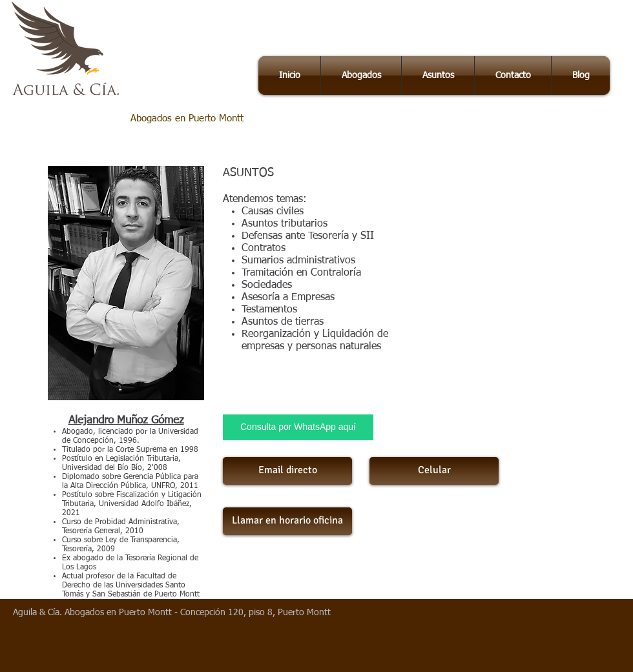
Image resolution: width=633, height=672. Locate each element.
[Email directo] (287, 471)
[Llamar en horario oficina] (287, 521)
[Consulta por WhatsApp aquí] (298, 427)
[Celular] (434, 471)
